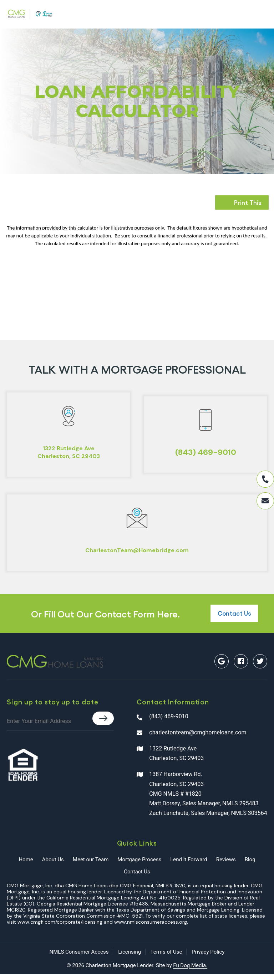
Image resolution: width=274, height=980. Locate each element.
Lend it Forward (189, 865)
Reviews (226, 865)
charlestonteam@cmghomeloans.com (191, 738)
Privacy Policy (208, 958)
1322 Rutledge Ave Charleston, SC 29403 (170, 759)
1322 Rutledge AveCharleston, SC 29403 (69, 454)
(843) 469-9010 (206, 454)
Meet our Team (91, 865)
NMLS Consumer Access (79, 958)
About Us (53, 865)
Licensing (130, 958)
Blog (250, 865)
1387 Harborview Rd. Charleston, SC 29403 (202, 800)
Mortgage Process (139, 865)
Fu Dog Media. (190, 971)
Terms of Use (166, 958)
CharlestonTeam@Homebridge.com (137, 555)
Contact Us (234, 619)
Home (26, 865)
